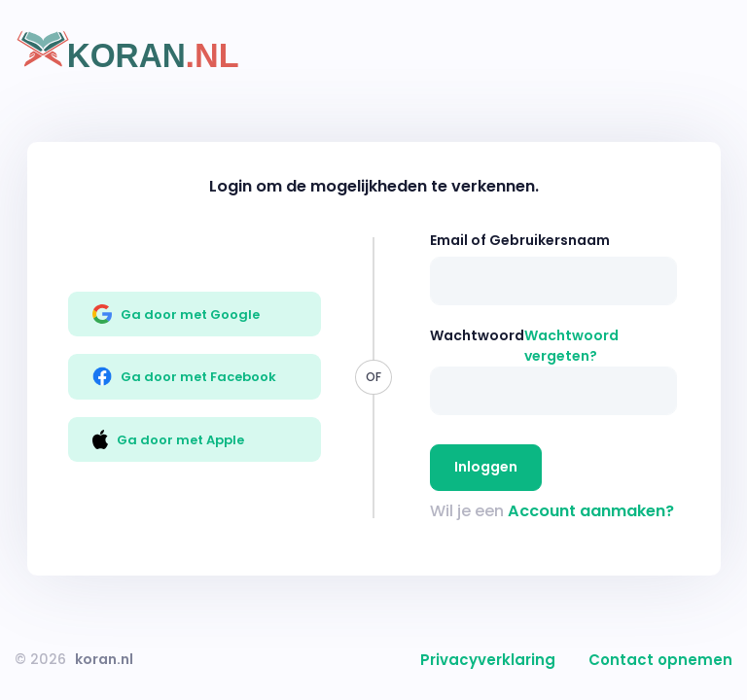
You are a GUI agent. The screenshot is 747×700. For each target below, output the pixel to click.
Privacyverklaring (488, 660)
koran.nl (104, 659)
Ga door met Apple (169, 439)
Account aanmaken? (591, 511)
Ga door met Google (176, 314)
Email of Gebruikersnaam (520, 240)
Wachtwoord (477, 335)
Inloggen (486, 467)
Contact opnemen (660, 660)
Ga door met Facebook (184, 376)
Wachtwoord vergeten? (571, 346)
